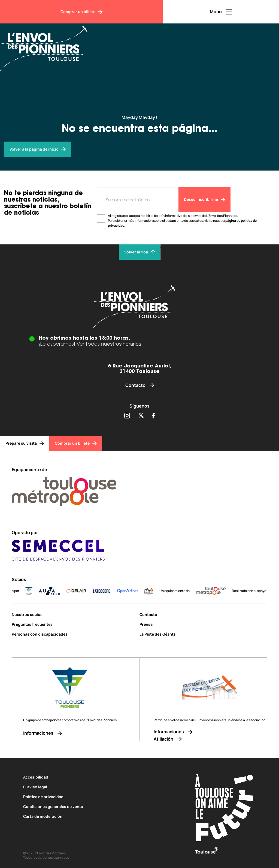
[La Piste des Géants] (203, 634)
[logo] (154, 591)
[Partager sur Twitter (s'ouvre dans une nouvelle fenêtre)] (141, 416)
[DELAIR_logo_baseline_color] (82, 591)
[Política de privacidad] (99, 797)
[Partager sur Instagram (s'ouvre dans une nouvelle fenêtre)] (127, 416)
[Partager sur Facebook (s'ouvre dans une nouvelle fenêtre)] (154, 416)
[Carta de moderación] (99, 816)
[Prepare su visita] (25, 443)
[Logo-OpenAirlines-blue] (133, 591)
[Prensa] (203, 624)
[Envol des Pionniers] (48, 45)
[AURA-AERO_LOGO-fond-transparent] (55, 591)
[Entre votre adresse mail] (138, 200)
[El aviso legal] (99, 787)
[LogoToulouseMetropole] (216, 591)
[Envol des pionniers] (38, 149)
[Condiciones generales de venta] (99, 806)
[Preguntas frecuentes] (74, 624)
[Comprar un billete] (81, 12)
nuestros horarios (121, 344)
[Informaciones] (70, 733)
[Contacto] (140, 385)
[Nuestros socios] (74, 614)
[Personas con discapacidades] (74, 634)
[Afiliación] (210, 739)
